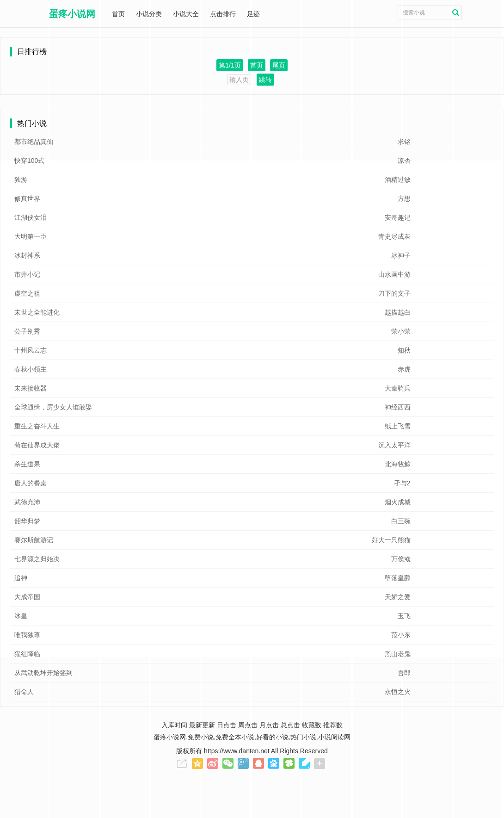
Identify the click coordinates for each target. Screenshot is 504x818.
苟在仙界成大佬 (37, 445)
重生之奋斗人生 (37, 426)
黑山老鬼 (398, 654)
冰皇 (21, 616)
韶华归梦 (27, 521)
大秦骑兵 (398, 388)
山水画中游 (394, 274)
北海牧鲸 (398, 464)
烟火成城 (398, 502)
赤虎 (404, 369)
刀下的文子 (394, 293)
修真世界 (27, 198)
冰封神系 (27, 255)
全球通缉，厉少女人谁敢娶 (53, 407)
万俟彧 (401, 559)
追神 (21, 578)
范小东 (401, 635)
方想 (404, 198)
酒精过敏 (398, 180)
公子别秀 (27, 331)
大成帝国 (27, 597)
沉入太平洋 (394, 445)
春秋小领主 (31, 369)
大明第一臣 (31, 236)
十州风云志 (31, 350)
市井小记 (27, 274)
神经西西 (398, 407)
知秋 (404, 350)
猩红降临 (27, 654)
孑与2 (402, 483)
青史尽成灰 (394, 236)
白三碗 (401, 521)
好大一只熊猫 (391, 540)
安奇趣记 (398, 217)
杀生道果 (27, 464)
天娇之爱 (398, 597)
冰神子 (401, 255)
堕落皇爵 (398, 578)
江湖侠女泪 (31, 217)
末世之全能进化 (37, 312)
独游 (21, 180)
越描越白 (398, 312)
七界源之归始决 (37, 559)
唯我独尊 (27, 635)
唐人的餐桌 (31, 483)
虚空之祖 (27, 293)
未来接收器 (31, 388)
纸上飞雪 (398, 426)
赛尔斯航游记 (34, 540)
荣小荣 (401, 331)
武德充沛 (27, 502)
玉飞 (404, 616)
